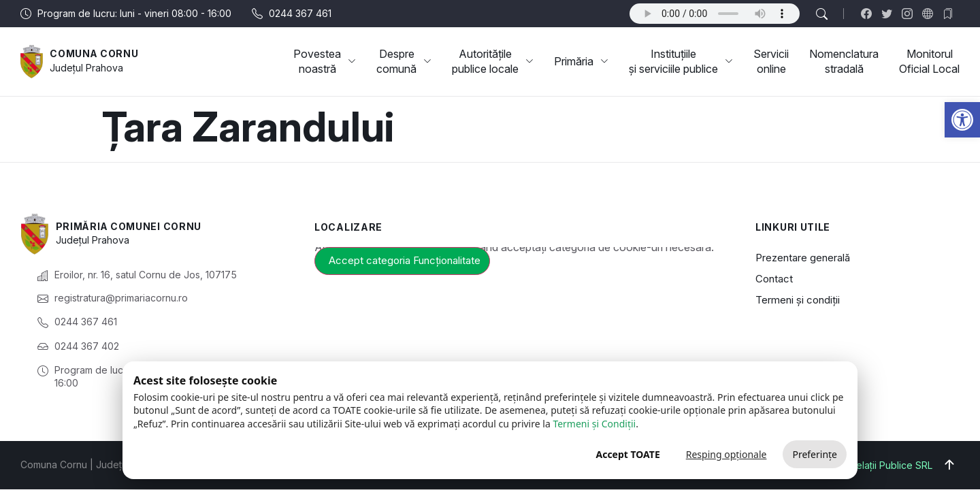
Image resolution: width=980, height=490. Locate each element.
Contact (774, 279)
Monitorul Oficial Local (929, 61)
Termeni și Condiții (594, 424)
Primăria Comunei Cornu (129, 226)
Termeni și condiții (798, 300)
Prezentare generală (803, 258)
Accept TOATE (627, 454)
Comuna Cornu (94, 53)
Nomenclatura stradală (844, 61)
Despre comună (404, 61)
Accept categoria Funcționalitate (405, 260)
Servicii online (771, 61)
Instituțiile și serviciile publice (681, 61)
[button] (962, 120)
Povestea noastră (325, 61)
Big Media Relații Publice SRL (867, 465)
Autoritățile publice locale (493, 61)
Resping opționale (726, 454)
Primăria (581, 61)
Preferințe (815, 454)
